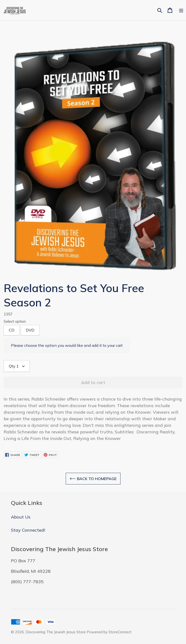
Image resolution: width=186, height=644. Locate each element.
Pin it (50, 455)
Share (13, 455)
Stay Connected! (28, 530)
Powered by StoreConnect (109, 632)
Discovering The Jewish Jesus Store (56, 632)
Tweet (32, 455)
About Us (21, 517)
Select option (15, 321)
